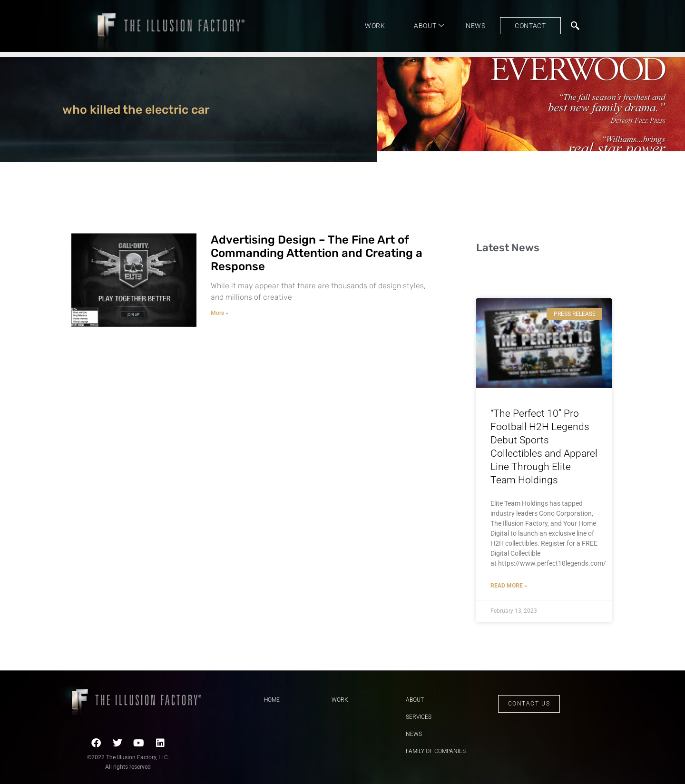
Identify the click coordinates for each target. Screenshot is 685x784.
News (476, 26)
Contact (530, 26)
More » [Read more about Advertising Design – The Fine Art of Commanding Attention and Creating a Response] (220, 313)
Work (375, 26)
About (429, 26)
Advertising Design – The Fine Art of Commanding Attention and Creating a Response (317, 253)
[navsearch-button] (575, 26)
